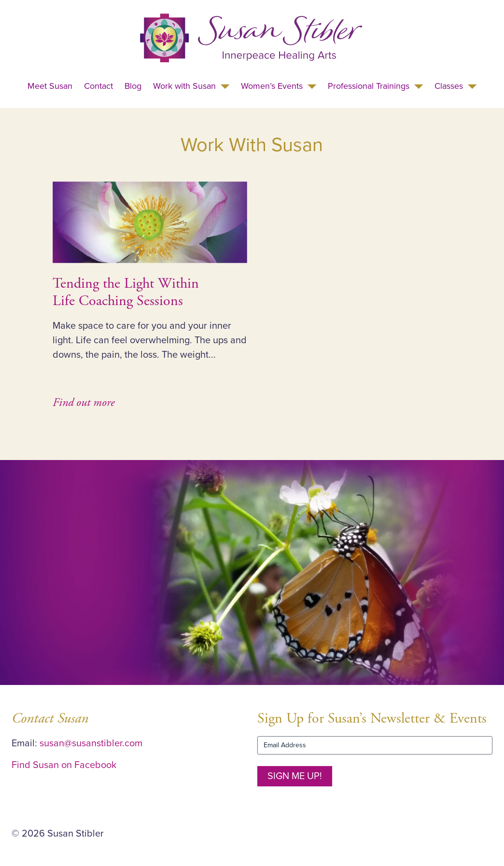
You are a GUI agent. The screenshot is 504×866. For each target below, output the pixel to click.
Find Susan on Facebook (64, 765)
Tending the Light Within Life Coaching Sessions (126, 292)
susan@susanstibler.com (91, 743)
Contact (98, 86)
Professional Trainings (369, 86)
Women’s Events (272, 86)
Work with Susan (184, 86)
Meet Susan (50, 86)
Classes (449, 86)
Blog (133, 86)
